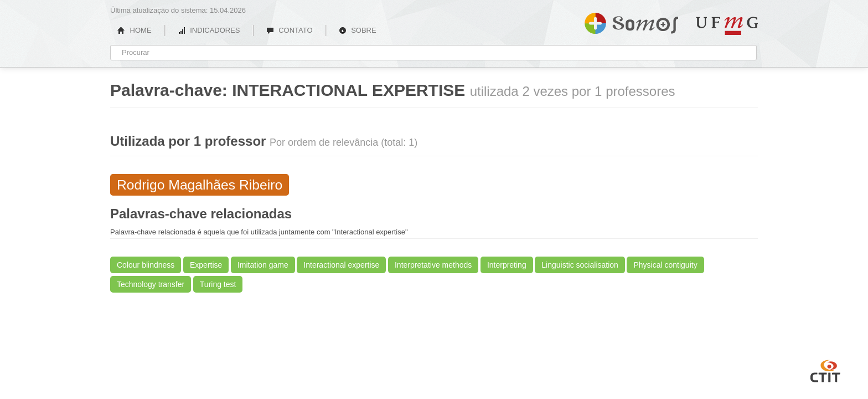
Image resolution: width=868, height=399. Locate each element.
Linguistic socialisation (580, 265)
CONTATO (290, 30)
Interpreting (507, 265)
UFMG (727, 26)
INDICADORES (209, 30)
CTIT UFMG (825, 370)
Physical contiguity (665, 265)
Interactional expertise (341, 265)
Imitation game (263, 265)
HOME (135, 30)
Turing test (218, 284)
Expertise (206, 265)
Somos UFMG (631, 21)
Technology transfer (151, 284)
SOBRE (358, 30)
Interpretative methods (433, 265)
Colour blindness (146, 265)
